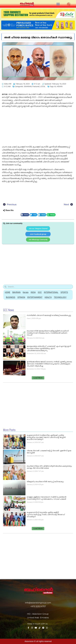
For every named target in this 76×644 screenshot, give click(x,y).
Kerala (26, 292)
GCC (40, 292)
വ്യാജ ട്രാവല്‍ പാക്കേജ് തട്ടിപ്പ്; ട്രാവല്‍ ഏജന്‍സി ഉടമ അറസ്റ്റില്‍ (49, 452)
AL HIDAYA (58, 86)
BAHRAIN (28, 86)
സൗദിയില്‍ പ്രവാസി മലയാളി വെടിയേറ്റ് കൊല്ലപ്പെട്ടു (49, 315)
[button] (58, 4)
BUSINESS (11, 297)
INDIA (33, 292)
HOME (7, 292)
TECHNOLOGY (60, 297)
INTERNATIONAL (51, 292)
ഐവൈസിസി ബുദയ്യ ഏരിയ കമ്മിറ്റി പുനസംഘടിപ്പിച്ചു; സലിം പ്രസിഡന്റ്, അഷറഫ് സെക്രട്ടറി (46, 514)
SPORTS (64, 292)
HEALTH (48, 297)
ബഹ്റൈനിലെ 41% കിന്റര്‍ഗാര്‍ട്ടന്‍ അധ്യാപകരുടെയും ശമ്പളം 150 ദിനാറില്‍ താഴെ (49, 467)
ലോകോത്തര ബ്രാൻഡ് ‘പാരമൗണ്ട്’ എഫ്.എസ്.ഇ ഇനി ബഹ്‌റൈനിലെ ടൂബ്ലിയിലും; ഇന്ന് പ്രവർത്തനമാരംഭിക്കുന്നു (49, 348)
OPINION (21, 297)
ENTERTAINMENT (35, 297)
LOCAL (43, 86)
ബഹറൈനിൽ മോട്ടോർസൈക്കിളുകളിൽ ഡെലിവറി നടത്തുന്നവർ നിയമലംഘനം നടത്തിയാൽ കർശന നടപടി (48, 333)
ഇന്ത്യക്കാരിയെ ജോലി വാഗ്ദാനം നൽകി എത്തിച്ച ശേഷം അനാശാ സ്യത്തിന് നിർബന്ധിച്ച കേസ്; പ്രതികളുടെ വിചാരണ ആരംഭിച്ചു (49, 364)
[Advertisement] (38, 127)
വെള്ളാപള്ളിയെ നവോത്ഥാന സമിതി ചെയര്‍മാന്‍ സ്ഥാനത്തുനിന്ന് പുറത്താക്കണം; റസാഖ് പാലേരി (46, 498)
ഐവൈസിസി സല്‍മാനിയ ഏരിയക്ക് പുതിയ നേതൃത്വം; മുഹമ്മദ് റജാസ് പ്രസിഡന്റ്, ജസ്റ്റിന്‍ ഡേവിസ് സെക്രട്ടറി (46, 437)
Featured (36, 86)
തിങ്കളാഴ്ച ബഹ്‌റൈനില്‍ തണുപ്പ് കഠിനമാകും (45, 482)
